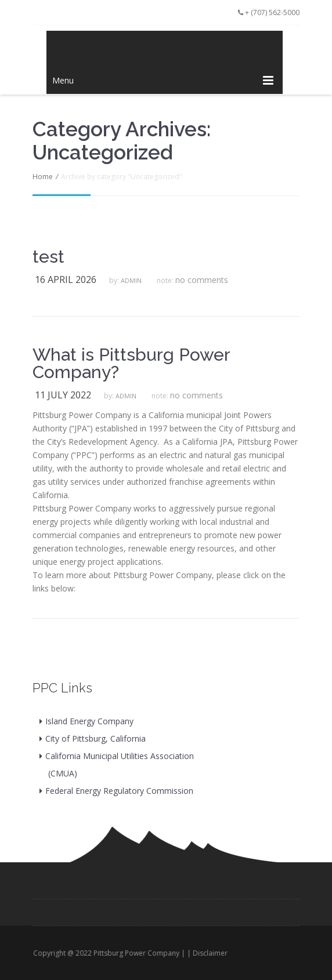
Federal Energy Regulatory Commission (119, 791)
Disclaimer (214, 953)
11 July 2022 (63, 395)
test (48, 257)
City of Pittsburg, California (95, 738)
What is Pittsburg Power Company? (131, 364)
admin (131, 280)
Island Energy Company (89, 721)
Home (43, 177)
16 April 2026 (66, 280)
